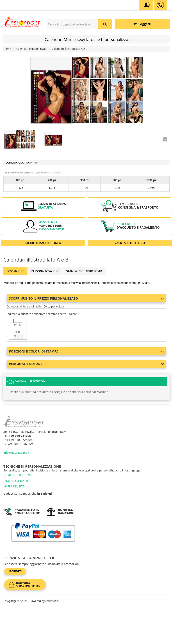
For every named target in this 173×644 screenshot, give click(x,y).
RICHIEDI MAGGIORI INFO (43, 243)
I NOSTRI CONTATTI (16, 481)
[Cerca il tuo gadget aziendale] (105, 24)
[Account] (146, 5)
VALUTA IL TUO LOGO (130, 243)
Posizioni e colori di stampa (86, 351)
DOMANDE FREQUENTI (18, 475)
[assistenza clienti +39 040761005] (160, 5)
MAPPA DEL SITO (14, 486)
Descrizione (15, 271)
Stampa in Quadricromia (84, 271)
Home (7, 49)
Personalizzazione (45, 271)
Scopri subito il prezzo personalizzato (86, 298)
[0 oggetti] (142, 24)
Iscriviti (15, 571)
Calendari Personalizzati (32, 49)
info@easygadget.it (52, 229)
